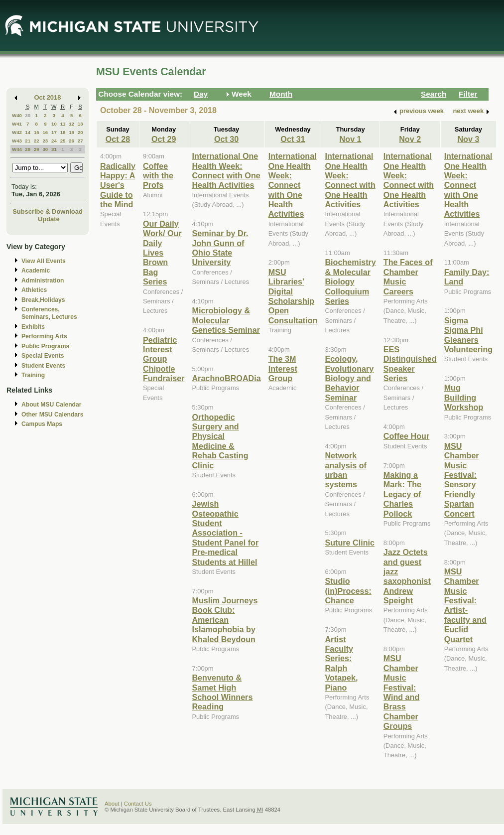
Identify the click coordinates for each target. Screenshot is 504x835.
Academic (36, 271)
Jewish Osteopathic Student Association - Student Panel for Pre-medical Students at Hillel (225, 533)
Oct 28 (118, 139)
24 (54, 141)
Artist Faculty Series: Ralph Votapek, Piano (341, 663)
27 (80, 141)
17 (54, 132)
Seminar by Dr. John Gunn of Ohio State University (220, 248)
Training (33, 375)
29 (37, 149)
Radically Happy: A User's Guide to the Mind (118, 185)
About (112, 804)
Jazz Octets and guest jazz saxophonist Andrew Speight (407, 576)
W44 (17, 149)
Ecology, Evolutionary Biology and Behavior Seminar (349, 378)
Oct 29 (164, 139)
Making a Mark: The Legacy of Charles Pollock (402, 494)
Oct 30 (226, 139)
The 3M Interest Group (283, 368)
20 (80, 132)
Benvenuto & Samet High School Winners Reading (222, 692)
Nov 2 (410, 139)
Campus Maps (42, 424)
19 (71, 132)
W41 (17, 124)
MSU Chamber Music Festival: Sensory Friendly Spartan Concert (462, 480)
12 (71, 124)
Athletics (34, 290)
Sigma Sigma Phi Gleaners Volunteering (469, 335)
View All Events (44, 261)
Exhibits (33, 327)
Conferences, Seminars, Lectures (49, 313)
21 (28, 141)
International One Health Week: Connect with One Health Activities (226, 170)
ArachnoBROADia (226, 378)
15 (37, 132)
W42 (17, 132)
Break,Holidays (43, 300)
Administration (43, 280)
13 (80, 124)
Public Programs (45, 346)
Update (49, 219)
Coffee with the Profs (158, 176)
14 (28, 132)
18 (63, 132)
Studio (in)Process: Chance (348, 591)
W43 (17, 141)
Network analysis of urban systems (346, 470)
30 (28, 115)
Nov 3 (468, 139)
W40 (17, 115)
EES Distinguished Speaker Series (410, 364)
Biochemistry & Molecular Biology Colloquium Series (350, 281)
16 (45, 132)
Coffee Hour (406, 436)
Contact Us (138, 804)
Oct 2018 (48, 97)
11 (63, 124)
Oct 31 (293, 139)
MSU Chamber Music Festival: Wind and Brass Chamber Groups (402, 692)
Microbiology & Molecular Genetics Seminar (226, 320)
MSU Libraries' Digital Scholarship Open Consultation (293, 296)
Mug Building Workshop (464, 397)
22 (37, 141)
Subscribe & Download (48, 211)
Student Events (43, 366)
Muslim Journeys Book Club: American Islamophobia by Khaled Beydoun (225, 620)
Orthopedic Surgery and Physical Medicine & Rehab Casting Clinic (220, 441)
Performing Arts (44, 336)
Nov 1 (351, 139)
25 (63, 141)
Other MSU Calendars (53, 415)
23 (45, 141)
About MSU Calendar (51, 405)
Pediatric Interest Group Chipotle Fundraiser (164, 359)
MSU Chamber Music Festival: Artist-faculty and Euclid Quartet (465, 605)
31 (54, 149)
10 (54, 124)
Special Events (43, 356)
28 (28, 149)
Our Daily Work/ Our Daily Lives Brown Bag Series (162, 253)
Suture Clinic (350, 543)
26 (71, 141)
